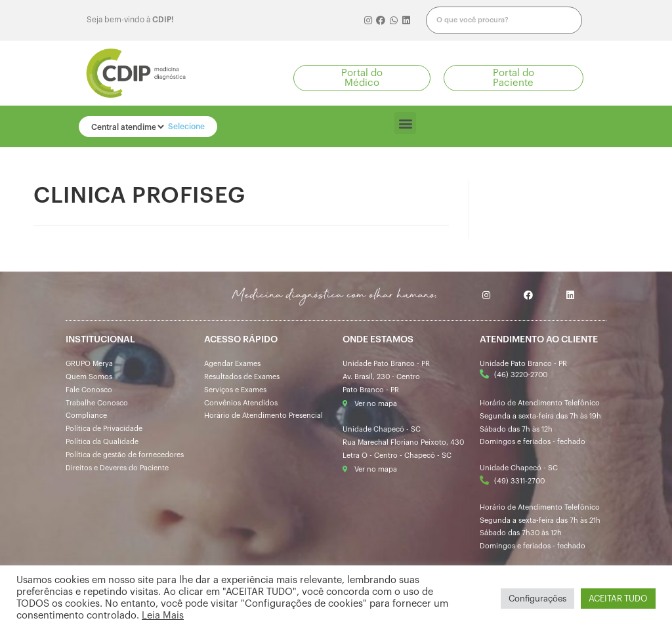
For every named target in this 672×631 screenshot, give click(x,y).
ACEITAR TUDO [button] (618, 599)
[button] (362, 78)
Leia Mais (163, 616)
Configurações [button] (537, 599)
